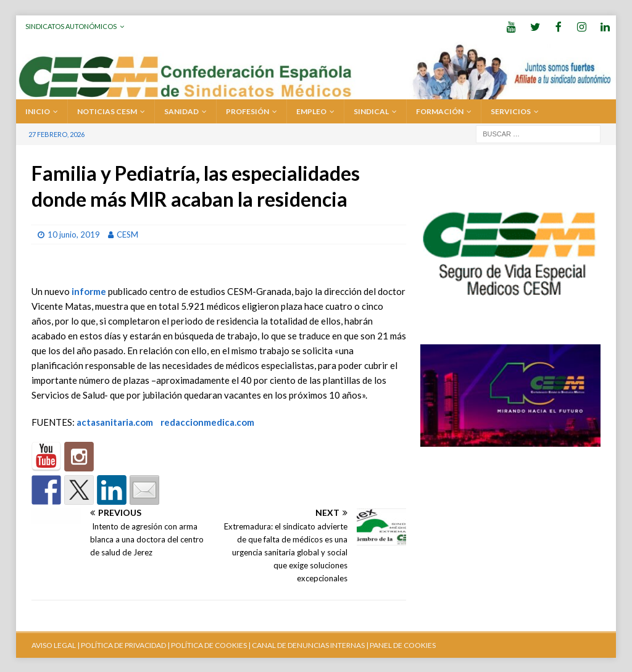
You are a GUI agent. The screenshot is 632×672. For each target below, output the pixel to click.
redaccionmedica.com (207, 421)
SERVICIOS (511, 110)
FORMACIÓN (440, 110)
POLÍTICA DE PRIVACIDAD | (125, 644)
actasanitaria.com (115, 421)
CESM (127, 233)
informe (89, 290)
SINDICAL (371, 110)
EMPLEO (311, 110)
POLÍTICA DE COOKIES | (211, 644)
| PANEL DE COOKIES (400, 644)
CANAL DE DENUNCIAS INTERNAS (308, 644)
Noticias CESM (107, 110)
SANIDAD (181, 110)
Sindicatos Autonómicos (71, 26)
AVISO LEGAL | (56, 644)
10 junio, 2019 (74, 233)
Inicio (38, 110)
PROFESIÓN (247, 110)
